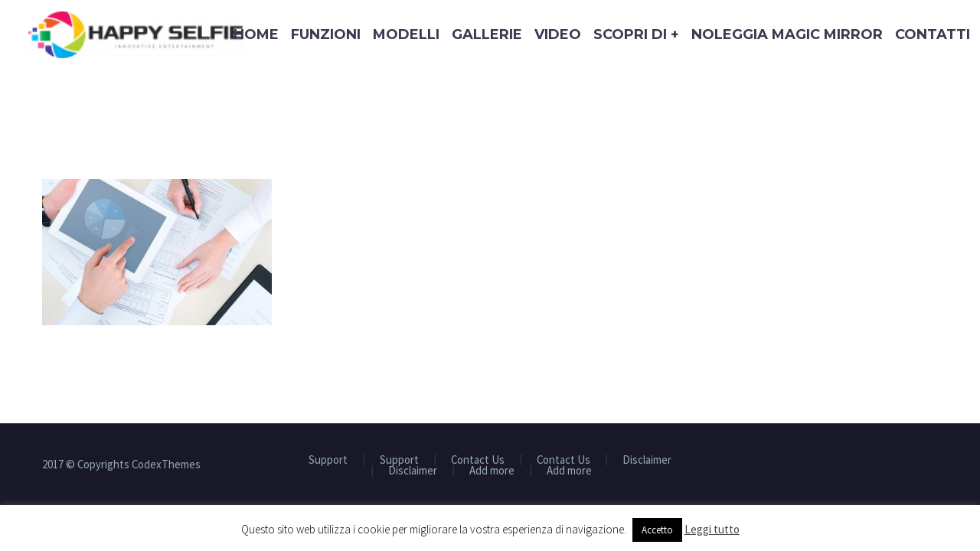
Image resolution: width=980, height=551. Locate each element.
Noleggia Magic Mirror (787, 34)
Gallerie (487, 34)
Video (558, 34)
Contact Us (478, 460)
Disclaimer (647, 460)
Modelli (406, 34)
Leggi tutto (712, 529)
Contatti (933, 34)
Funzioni (326, 34)
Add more (492, 471)
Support (328, 460)
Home (256, 34)
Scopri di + (636, 34)
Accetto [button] (657, 530)
